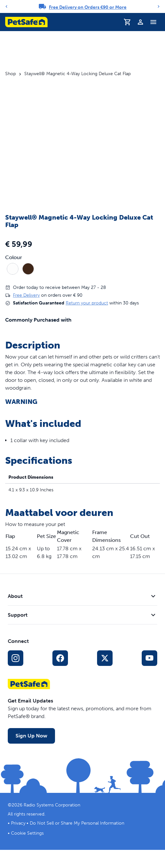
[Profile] (140, 22)
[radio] (13, 269)
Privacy (18, 823)
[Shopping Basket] (127, 22)
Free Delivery (26, 295)
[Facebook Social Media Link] (60, 658)
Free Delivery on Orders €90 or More (88, 7)
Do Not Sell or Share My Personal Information (77, 823)
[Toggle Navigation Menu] (153, 22)
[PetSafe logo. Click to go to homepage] (26, 22)
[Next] (159, 6)
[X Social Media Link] (105, 658)
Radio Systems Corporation (52, 805)
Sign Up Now (31, 736)
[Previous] (6, 6)
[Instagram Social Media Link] (16, 658)
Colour (14, 257)
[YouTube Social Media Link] (149, 658)
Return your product (87, 303)
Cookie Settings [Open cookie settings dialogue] (27, 833)
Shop (11, 74)
